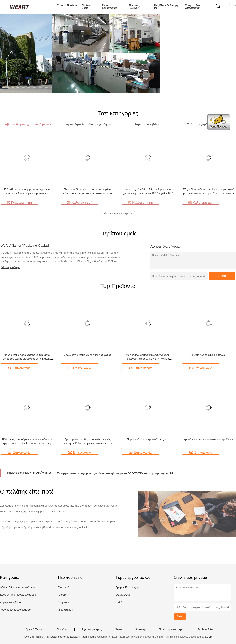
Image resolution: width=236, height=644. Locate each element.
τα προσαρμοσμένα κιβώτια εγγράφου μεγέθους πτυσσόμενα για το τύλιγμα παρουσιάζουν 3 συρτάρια (148, 359)
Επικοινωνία (19, 368)
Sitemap (141, 629)
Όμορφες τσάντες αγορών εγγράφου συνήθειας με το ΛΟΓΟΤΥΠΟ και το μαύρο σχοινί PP (116, 473)
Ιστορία (62, 595)
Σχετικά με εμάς (92, 629)
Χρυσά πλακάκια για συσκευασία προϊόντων (209, 439)
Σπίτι (60, 5)
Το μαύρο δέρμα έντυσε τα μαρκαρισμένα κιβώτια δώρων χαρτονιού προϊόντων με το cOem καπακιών (87, 193)
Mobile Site (205, 629)
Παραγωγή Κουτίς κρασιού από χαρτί (148, 439)
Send (222, 276)
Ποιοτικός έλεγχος (134, 7)
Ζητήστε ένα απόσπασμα (193, 7)
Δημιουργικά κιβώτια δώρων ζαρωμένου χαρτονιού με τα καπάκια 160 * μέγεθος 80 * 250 (148, 193)
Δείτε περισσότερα (10, 267)
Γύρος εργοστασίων (110, 7)
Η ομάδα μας (65, 610)
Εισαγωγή (63, 587)
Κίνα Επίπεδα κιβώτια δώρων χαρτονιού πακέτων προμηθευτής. (61, 637)
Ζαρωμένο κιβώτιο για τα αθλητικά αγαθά (88, 355)
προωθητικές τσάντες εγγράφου (18, 595)
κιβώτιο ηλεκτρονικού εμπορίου (209, 355)
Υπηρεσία (63, 602)
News (119, 629)
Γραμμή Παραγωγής (127, 587)
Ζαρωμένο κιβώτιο (10, 602)
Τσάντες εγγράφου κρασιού (15, 610)
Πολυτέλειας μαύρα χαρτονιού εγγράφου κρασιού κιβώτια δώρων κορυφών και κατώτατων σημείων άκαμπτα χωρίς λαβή (27, 193)
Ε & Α (119, 602)
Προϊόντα (72, 5)
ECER (208, 637)
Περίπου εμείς (87, 7)
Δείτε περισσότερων (118, 213)
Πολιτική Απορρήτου (172, 629)
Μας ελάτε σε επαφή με (166, 7)
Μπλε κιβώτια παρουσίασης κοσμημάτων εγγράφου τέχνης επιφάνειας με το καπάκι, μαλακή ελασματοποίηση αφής (27, 359)
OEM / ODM (123, 595)
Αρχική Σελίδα (35, 629)
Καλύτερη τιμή (19, 202)
